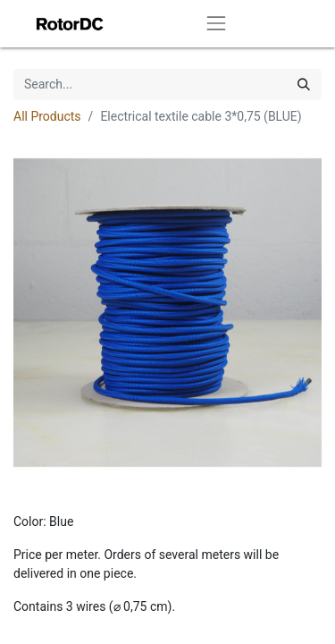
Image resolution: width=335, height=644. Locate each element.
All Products (47, 116)
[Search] (304, 85)
